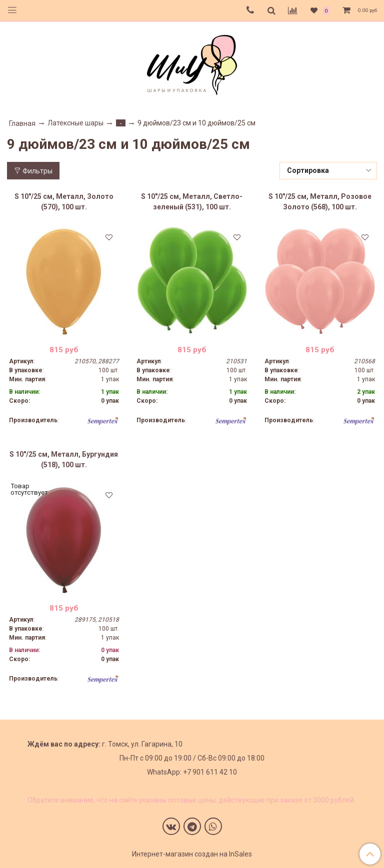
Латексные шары (75, 123)
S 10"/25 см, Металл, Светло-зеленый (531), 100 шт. (192, 202)
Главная (22, 123)
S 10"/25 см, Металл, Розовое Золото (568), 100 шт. (320, 202)
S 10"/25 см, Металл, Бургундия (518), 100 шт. (64, 459)
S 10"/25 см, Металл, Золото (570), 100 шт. (64, 202)
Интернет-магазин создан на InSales (192, 854)
